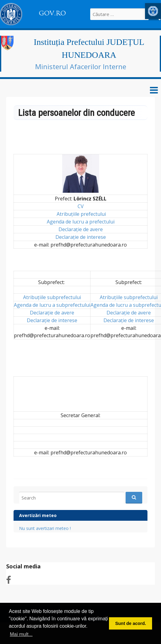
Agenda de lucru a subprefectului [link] (52, 305)
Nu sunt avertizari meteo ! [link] (45, 528)
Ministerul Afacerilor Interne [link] (81, 66)
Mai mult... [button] (21, 634)
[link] (153, 11)
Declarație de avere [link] (81, 229)
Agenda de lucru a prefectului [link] (81, 222)
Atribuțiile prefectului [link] (81, 214)
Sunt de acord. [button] (131, 623)
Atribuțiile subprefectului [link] (52, 297)
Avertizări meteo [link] (38, 515)
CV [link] (81, 206)
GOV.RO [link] (52, 13)
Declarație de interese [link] (81, 237)
